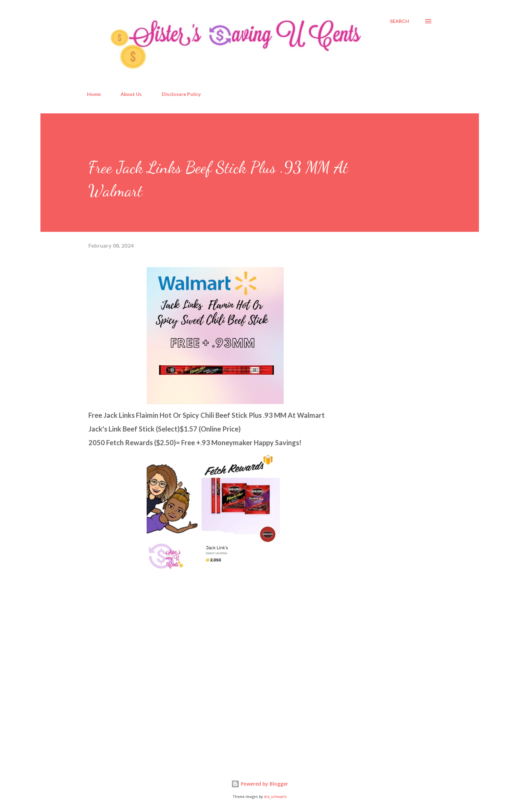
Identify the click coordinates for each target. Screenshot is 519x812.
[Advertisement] (140, 680)
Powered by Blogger (260, 784)
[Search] (399, 21)
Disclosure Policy (181, 94)
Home (94, 94)
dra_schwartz (275, 797)
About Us (131, 94)
